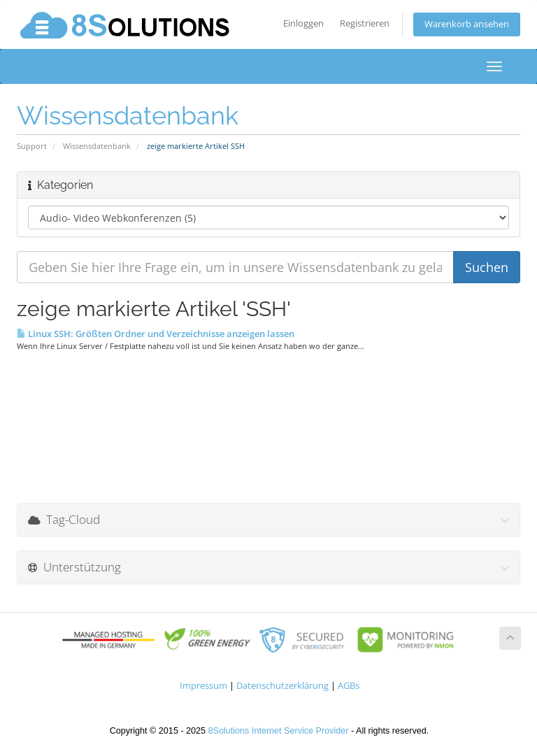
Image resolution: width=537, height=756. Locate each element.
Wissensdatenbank (97, 146)
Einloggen (303, 23)
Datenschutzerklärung (282, 686)
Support (32, 146)
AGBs (349, 686)
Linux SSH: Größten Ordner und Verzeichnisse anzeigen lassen (156, 334)
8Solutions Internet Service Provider (279, 731)
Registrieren (365, 23)
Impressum (203, 686)
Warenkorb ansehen (467, 24)
